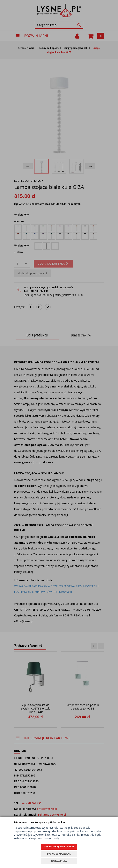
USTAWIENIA (59, 861)
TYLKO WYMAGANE (59, 854)
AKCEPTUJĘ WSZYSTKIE (59, 846)
